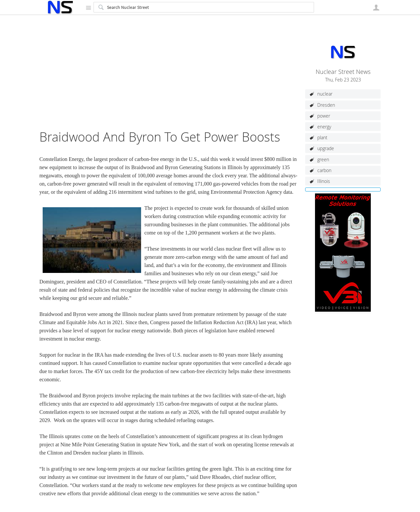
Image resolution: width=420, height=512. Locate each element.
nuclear (325, 94)
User (376, 8)
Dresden (326, 105)
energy (324, 127)
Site (88, 8)
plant (322, 137)
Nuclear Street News (343, 72)
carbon (324, 170)
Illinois (324, 181)
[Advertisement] (169, 83)
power (324, 116)
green (323, 159)
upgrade (326, 148)
